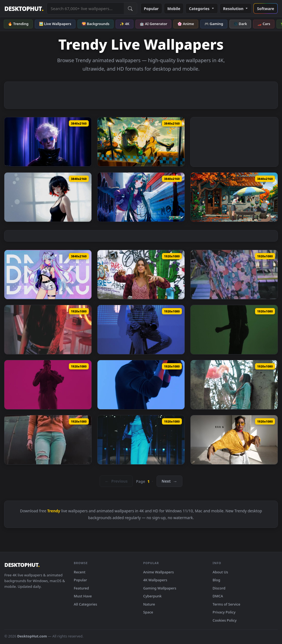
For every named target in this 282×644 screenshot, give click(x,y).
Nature (149, 604)
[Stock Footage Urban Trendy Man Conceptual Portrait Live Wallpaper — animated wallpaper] (141, 330)
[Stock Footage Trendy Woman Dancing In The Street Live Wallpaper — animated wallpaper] (141, 275)
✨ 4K (125, 24)
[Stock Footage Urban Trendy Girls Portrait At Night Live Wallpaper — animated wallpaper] (48, 330)
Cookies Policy (225, 620)
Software (266, 9)
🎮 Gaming (214, 24)
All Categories (85, 604)
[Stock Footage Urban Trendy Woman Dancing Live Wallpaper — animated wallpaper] (234, 440)
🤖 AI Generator (153, 24)
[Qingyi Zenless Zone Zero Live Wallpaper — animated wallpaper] (141, 142)
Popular (151, 9)
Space (148, 612)
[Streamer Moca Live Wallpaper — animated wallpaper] (141, 197)
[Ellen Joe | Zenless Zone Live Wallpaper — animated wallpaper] (48, 197)
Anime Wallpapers (159, 572)
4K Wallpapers (155, 580)
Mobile (174, 9)
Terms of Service (226, 604)
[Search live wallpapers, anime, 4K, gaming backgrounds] (85, 8)
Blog (216, 580)
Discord (219, 588)
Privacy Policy (224, 612)
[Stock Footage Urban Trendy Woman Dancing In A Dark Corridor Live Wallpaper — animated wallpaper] (141, 440)
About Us (220, 572)
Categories (202, 9)
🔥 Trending (18, 24)
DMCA (218, 596)
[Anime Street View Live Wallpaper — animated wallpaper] (234, 197)
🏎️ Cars (264, 24)
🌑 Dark (240, 24)
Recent (80, 572)
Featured (81, 588)
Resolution (236, 9)
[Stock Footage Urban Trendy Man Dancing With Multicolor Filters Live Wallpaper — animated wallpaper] (234, 330)
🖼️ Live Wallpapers (55, 24)
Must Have (83, 596)
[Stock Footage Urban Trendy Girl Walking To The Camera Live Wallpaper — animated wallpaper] (234, 275)
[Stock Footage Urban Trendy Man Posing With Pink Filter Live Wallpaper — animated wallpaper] (48, 385)
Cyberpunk (152, 596)
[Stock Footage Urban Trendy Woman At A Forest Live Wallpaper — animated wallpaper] (234, 385)
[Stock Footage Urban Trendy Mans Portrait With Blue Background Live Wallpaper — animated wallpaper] (141, 385)
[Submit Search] (130, 8)
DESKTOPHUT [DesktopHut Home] (24, 9)
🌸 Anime (186, 24)
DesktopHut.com (32, 636)
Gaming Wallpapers (160, 588)
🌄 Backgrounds (96, 24)
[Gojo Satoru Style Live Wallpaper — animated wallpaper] (48, 142)
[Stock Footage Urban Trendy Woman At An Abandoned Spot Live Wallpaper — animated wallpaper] (48, 440)
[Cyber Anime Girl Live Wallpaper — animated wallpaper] (48, 275)
